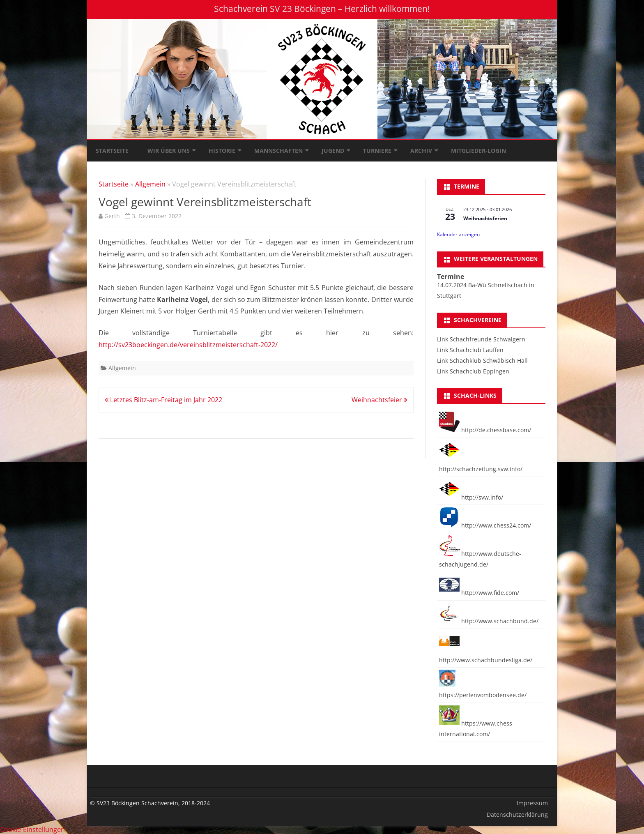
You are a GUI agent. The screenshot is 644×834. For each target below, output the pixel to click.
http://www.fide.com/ (479, 593)
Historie (222, 151)
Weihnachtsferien (485, 218)
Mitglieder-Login (478, 151)
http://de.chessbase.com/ (485, 430)
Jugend (333, 151)
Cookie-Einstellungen (32, 829)
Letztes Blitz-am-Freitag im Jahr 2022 (163, 400)
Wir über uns (169, 151)
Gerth (112, 216)
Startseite (112, 151)
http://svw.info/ (471, 497)
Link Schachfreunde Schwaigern (481, 339)
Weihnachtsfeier (379, 400)
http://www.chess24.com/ (485, 525)
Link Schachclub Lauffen (470, 350)
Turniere (377, 151)
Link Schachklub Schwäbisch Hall (482, 361)
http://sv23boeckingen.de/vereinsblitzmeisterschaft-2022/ (188, 345)
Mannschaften (278, 151)
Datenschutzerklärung (517, 814)
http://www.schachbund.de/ (489, 621)
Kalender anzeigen (458, 234)
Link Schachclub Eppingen (473, 371)
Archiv (421, 151)
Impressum (532, 803)
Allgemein (150, 184)
